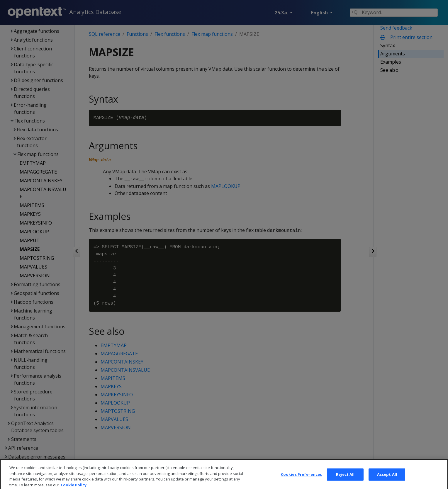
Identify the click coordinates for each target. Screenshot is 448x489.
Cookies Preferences (301, 480)
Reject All (345, 480)
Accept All (387, 480)
